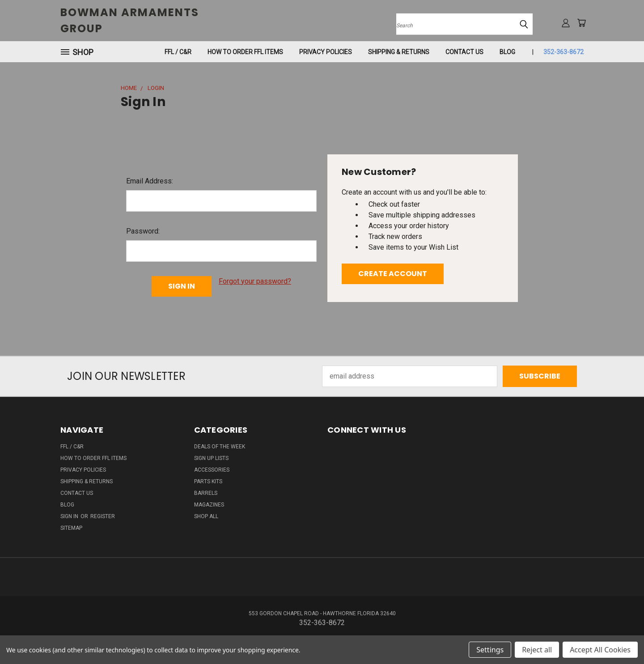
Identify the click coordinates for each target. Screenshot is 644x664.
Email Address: (150, 181)
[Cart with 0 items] (581, 23)
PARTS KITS (208, 481)
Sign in (70, 516)
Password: (143, 231)
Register (103, 516)
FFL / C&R (178, 52)
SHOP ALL (206, 516)
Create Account (393, 274)
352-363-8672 (563, 52)
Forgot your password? (255, 281)
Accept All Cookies (600, 650)
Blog (507, 52)
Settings (490, 650)
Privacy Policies (326, 52)
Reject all (537, 650)
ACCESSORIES (212, 470)
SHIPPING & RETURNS (399, 52)
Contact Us (464, 52)
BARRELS (206, 493)
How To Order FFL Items (245, 52)
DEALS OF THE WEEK (220, 447)
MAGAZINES (209, 505)
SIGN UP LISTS (211, 458)
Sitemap (71, 528)
